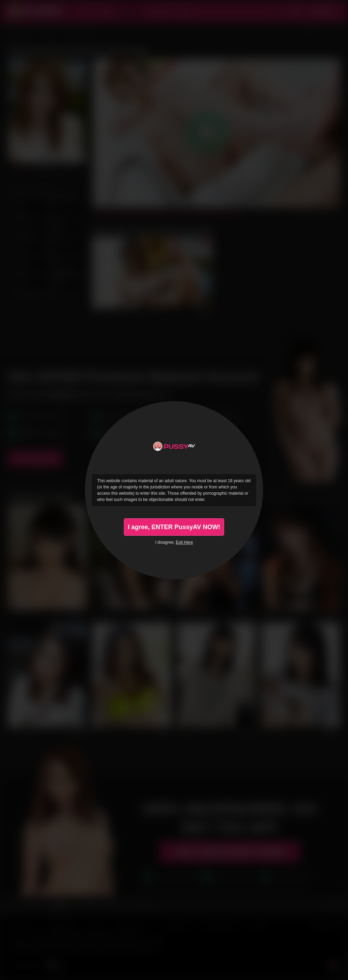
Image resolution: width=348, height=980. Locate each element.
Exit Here (184, 542)
